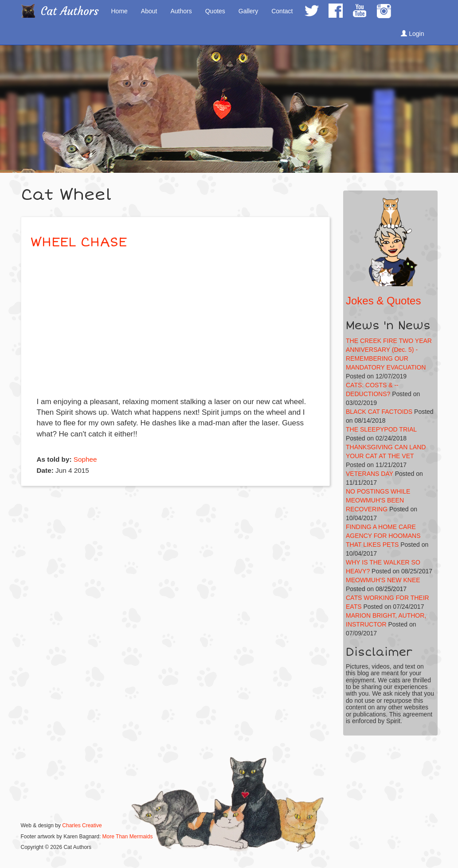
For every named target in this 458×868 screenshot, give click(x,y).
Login (412, 34)
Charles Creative (82, 825)
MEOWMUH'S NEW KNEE (383, 580)
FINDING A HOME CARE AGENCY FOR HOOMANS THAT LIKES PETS (383, 536)
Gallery (248, 11)
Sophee (85, 459)
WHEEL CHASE (78, 242)
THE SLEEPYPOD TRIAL (381, 429)
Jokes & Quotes (383, 301)
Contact (282, 11)
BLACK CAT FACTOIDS (379, 412)
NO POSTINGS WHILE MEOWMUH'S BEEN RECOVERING (378, 500)
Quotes (215, 11)
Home (119, 11)
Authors (181, 11)
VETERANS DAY (370, 474)
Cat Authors (70, 11)
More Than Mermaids (128, 837)
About (149, 11)
